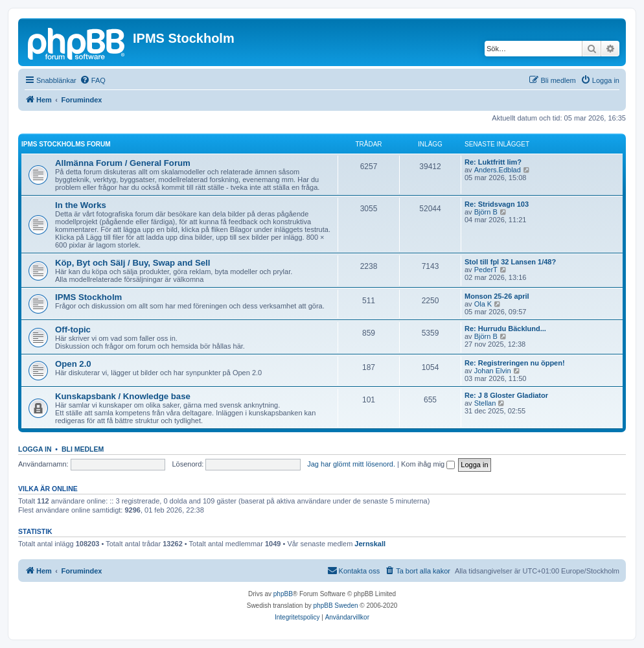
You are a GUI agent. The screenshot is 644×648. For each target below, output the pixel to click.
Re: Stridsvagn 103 (497, 204)
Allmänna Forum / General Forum (123, 163)
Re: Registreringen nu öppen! (515, 363)
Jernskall (370, 544)
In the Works (81, 205)
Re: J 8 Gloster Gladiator (506, 395)
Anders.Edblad (498, 170)
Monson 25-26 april (497, 296)
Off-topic (73, 330)
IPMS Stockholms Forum (66, 144)
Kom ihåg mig (428, 464)
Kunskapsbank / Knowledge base (123, 396)
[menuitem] (93, 80)
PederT (486, 270)
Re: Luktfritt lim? (493, 162)
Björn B (486, 212)
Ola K (483, 304)
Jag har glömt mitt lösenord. (351, 464)
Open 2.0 (73, 364)
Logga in (35, 449)
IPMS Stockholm (88, 297)
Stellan (485, 403)
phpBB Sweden (336, 606)
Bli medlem (83, 449)
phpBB (283, 594)
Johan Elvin (493, 371)
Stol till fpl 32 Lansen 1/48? (510, 262)
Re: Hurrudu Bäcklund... (505, 329)
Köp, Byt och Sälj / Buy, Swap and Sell (132, 263)
